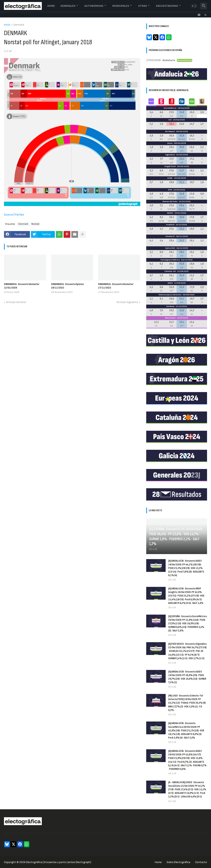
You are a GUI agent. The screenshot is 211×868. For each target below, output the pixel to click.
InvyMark (170, 225)
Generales (68, 6)
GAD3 (170, 283)
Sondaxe (170, 306)
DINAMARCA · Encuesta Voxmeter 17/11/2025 (116, 286)
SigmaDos (170, 155)
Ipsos (170, 143)
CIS (170, 120)
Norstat (35, 224)
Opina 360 (170, 248)
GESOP (170, 213)
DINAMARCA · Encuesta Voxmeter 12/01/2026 (22, 286)
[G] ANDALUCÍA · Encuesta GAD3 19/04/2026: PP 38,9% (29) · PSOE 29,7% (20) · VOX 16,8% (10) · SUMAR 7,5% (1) (187, 677)
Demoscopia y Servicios (170, 295)
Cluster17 (170, 236)
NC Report (170, 131)
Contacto (201, 862)
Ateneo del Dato (170, 201)
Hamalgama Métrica (170, 260)
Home (51, 6)
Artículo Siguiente (127, 302)
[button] (194, 6)
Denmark (19, 25)
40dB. (170, 178)
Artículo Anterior (16, 302)
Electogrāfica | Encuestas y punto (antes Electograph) (59, 862)
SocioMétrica (170, 108)
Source (8, 215)
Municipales (121, 6)
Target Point (170, 166)
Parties (19, 215)
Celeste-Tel (170, 271)
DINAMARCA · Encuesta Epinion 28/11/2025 (67, 286)
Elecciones (170, 318)
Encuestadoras (167, 6)
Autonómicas (94, 6)
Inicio (7, 25)
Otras (142, 6)
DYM (170, 190)
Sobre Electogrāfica (178, 862)
